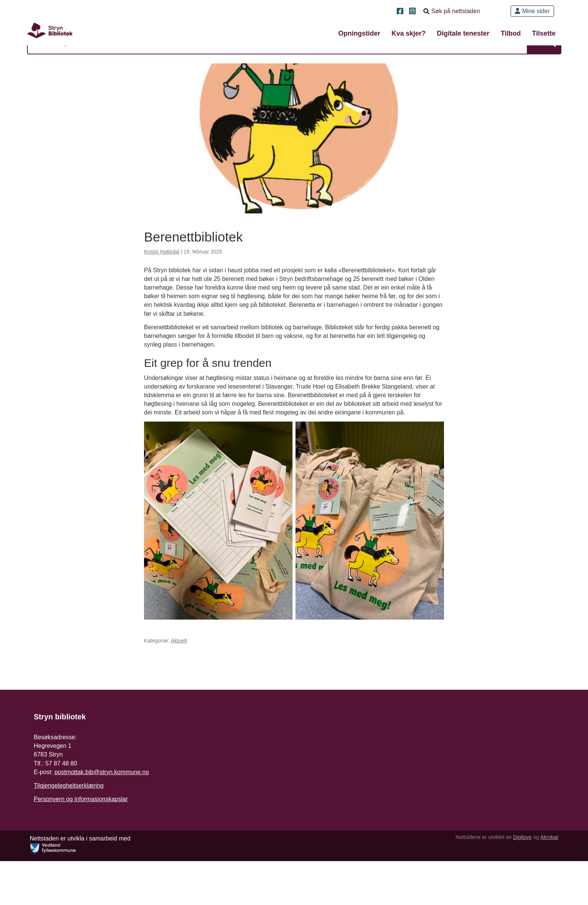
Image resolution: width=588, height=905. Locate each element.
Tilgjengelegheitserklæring (69, 843)
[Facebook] (401, 12)
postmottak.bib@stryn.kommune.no (102, 830)
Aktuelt (179, 696)
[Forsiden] (67, 34)
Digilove (518, 881)
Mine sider (532, 11)
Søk (531, 68)
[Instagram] (413, 12)
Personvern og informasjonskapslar (81, 857)
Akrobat (545, 881)
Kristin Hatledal (162, 299)
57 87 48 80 (61, 821)
